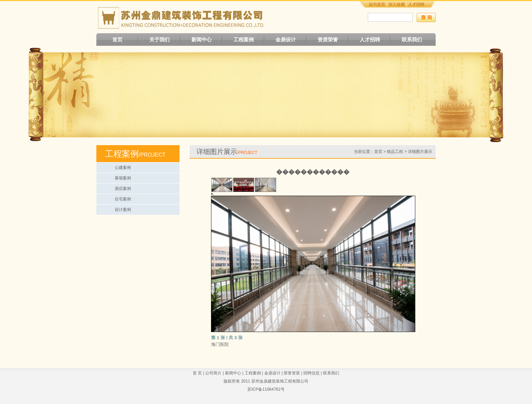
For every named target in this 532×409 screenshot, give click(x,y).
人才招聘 (416, 4)
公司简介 (213, 373)
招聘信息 (311, 373)
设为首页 (377, 4)
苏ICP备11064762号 (266, 389)
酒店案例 (123, 189)
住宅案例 (123, 199)
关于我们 (159, 40)
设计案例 (123, 210)
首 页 (197, 373)
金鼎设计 (286, 40)
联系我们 (412, 40)
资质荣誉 (328, 40)
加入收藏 (397, 4)
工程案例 (244, 40)
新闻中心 (202, 40)
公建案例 (123, 168)
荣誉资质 (292, 373)
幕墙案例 (123, 178)
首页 (117, 40)
